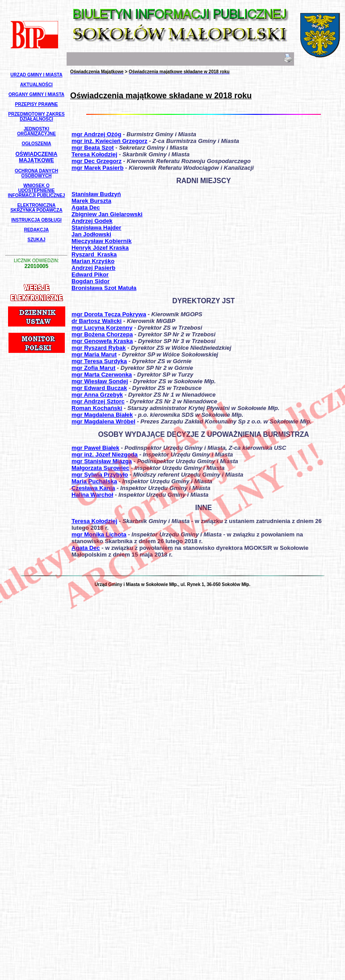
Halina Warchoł (92, 495)
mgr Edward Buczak (99, 388)
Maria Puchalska (94, 481)
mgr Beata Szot (93, 148)
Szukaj (36, 240)
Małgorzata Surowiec (100, 468)
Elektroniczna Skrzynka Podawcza (36, 208)
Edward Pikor (90, 274)
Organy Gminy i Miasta (36, 94)
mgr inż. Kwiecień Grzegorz (109, 141)
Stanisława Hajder (96, 228)
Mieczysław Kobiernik (101, 241)
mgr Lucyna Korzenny (102, 328)
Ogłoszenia (36, 144)
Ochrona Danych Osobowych (36, 173)
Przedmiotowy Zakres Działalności (36, 117)
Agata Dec (86, 207)
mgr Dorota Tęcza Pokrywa (109, 314)
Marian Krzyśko (93, 261)
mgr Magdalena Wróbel (103, 421)
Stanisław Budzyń (96, 194)
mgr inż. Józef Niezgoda (105, 454)
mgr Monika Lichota (99, 534)
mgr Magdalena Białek (102, 415)
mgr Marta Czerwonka (102, 375)
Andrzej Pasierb (93, 268)
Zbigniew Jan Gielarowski (107, 214)
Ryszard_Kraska (94, 254)
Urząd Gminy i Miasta (36, 75)
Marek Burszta (91, 201)
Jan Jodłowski (91, 234)
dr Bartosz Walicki (97, 321)
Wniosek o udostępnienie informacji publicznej (37, 191)
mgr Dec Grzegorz (97, 161)
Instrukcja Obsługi (36, 220)
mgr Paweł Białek (95, 448)
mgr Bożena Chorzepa (102, 334)
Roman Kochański (97, 408)
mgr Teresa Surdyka (99, 361)
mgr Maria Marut (94, 354)
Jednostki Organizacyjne (36, 131)
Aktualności (36, 85)
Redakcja (37, 230)
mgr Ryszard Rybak (99, 348)
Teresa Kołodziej (94, 154)
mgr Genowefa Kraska (102, 341)
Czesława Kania (93, 488)
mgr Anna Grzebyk (97, 395)
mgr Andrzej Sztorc (98, 401)
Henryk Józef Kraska (100, 248)
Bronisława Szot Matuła (104, 288)
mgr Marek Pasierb (97, 168)
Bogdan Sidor (90, 281)
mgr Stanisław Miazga (102, 461)
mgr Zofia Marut (93, 368)
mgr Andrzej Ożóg (96, 134)
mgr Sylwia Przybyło (100, 475)
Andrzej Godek (92, 221)
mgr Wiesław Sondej (100, 381)
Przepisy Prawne (37, 104)
